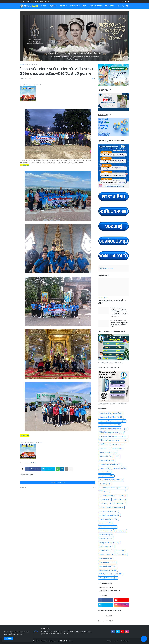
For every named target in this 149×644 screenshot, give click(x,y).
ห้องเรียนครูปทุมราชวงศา (106, 587)
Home (22, 1)
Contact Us (125, 641)
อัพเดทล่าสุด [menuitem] (109, 6)
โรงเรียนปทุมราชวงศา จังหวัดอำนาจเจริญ (46, 641)
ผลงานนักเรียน (106, 535)
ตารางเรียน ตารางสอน (108, 527)
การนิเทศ (104, 445)
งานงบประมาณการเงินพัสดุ (110, 464)
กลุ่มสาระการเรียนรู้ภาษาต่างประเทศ (112, 421)
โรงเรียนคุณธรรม (106, 547)
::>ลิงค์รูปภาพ (24, 165)
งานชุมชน (104, 468)
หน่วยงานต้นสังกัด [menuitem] (95, 6)
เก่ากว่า (92, 488)
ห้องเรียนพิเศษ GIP (107, 566)
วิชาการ (120, 551)
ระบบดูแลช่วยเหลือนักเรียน (109, 543)
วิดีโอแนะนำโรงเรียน (107, 554)
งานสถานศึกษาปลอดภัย (108, 519)
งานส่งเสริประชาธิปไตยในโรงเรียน (111, 507)
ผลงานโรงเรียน (106, 539)
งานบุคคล (105, 484)
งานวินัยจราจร (120, 503)
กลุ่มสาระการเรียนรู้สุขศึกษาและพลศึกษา (113, 441)
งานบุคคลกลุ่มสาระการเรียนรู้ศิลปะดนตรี (113, 488)
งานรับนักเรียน (119, 500)
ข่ (118, 456)
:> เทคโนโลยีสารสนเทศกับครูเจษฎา (109, 590)
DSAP (42, 1)
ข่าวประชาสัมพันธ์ (32, 65)
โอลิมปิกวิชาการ (106, 574)
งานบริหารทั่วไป (106, 476)
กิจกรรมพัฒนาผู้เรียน (108, 452)
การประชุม (117, 445)
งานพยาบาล (104, 500)
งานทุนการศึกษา (119, 468)
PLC (118, 574)
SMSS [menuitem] (84, 6)
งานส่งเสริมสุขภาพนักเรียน (109, 515)
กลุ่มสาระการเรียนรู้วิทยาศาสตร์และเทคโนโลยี (113, 429)
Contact (36, 1)
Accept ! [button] (9, 638)
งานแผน (122, 496)
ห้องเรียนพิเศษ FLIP (107, 562)
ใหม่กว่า (23, 488)
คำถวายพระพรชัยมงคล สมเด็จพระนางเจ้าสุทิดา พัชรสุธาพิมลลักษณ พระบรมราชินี (120, 324)
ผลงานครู (121, 531)
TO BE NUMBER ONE (108, 578)
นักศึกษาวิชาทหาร (106, 531)
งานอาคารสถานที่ (106, 523)
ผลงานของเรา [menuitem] (74, 6)
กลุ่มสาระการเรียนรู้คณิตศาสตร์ (111, 417)
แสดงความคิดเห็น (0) (58, 482)
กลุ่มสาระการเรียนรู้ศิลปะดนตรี (111, 433)
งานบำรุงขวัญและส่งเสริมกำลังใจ (111, 480)
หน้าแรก (23, 65)
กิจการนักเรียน (106, 456)
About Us (29, 1)
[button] (123, 6)
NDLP (47, 1)
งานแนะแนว (105, 472)
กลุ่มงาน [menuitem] (63, 6)
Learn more (20, 634)
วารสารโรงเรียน (106, 551)
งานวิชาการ (105, 503)
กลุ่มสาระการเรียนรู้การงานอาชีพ (111, 413)
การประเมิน (104, 449)
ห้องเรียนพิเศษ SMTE (108, 570)
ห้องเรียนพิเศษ (106, 558)
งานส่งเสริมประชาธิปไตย (108, 511)
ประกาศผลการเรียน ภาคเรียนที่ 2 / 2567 (112, 302)
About (116, 641)
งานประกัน (104, 492)
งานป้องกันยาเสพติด (107, 496)
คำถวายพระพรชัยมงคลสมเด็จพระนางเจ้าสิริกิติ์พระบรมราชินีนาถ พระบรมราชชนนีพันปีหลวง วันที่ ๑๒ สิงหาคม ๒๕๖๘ (119, 312)
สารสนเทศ (122, 554)
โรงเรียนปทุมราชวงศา (107, 268)
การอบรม (117, 449)
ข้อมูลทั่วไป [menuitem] (52, 6)
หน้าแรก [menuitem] (44, 6)
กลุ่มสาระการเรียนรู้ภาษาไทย (110, 425)
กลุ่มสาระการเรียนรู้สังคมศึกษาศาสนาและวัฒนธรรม (113, 437)
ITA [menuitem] (118, 6)
